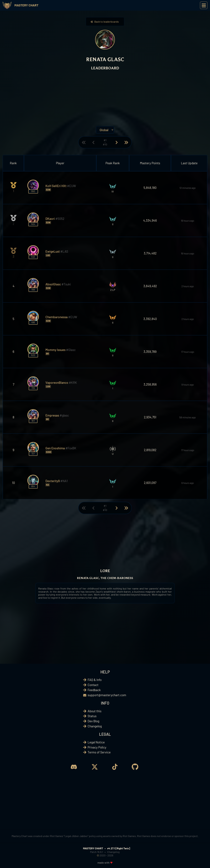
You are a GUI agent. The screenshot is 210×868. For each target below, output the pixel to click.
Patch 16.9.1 (97, 852)
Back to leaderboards (105, 22)
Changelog (95, 726)
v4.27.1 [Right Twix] (119, 848)
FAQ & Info (95, 680)
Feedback (94, 690)
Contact (93, 685)
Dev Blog (93, 721)
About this (94, 711)
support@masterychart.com (107, 695)
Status (92, 716)
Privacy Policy (97, 747)
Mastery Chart (26, 5)
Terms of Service (99, 752)
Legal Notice (96, 742)
